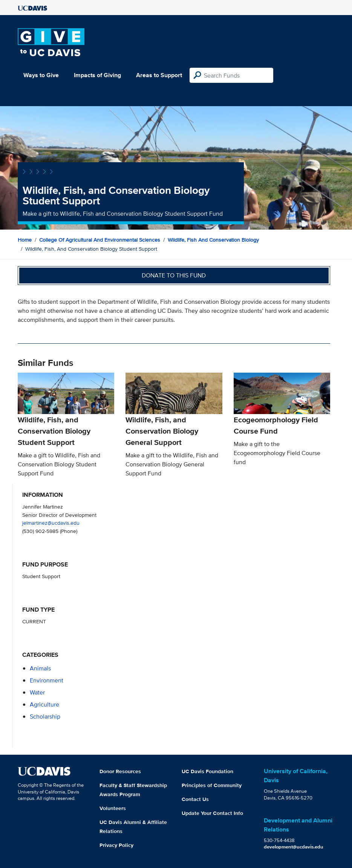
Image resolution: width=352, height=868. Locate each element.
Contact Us (195, 799)
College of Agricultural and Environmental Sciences (100, 240)
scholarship (45, 716)
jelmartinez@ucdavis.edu (51, 523)
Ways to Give (41, 75)
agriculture (44, 704)
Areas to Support (159, 75)
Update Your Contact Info (212, 813)
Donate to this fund (174, 275)
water (37, 692)
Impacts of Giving (97, 75)
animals (40, 668)
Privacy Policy (116, 845)
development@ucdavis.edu (294, 847)
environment (47, 680)
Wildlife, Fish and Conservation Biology (213, 240)
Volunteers (113, 808)
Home (25, 240)
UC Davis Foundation (207, 771)
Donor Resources (120, 771)
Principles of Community (212, 785)
